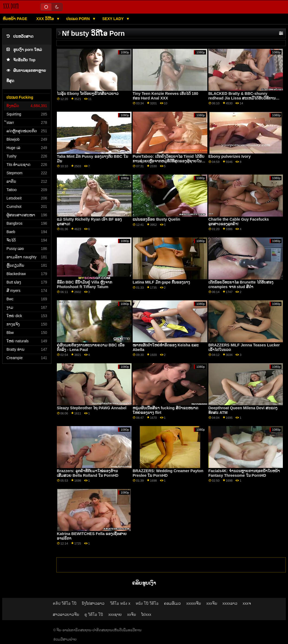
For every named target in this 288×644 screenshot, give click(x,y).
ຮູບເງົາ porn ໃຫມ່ (24, 50)
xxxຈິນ (212, 603)
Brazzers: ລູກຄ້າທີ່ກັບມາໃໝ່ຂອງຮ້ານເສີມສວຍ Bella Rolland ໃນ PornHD (88, 473)
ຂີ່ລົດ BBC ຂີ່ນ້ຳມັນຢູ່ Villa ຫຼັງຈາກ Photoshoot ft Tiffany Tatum (84, 284)
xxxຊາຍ (115, 614)
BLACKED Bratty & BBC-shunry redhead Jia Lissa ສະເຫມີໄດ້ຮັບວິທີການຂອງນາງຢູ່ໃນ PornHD (242, 98)
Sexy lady (114, 19)
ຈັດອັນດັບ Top (21, 60)
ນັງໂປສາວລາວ (93, 603)
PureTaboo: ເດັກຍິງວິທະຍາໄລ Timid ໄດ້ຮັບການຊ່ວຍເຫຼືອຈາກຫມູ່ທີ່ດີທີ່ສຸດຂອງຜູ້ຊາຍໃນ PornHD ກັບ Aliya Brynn (168, 161)
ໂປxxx (146, 614)
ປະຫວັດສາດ (20, 36)
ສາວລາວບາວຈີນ (66, 614)
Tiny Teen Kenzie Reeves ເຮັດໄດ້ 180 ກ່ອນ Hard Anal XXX (165, 96)
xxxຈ (247, 603)
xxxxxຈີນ (194, 603)
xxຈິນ (132, 614)
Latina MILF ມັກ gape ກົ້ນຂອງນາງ (161, 282)
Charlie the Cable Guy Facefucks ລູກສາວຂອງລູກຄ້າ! (239, 222)
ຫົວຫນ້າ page (15, 19)
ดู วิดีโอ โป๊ (94, 614)
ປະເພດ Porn (78, 19)
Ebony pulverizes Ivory (230, 156)
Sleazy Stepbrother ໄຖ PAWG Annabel (92, 408)
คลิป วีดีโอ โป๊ (65, 603)
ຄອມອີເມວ (172, 603)
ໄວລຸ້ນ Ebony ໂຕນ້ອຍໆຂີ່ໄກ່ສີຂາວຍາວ (88, 94)
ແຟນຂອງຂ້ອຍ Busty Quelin (156, 219)
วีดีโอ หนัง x (120, 603)
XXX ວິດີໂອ (46, 19)
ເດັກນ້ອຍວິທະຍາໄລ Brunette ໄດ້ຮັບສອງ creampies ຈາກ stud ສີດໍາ (241, 284)
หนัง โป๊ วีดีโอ (147, 603)
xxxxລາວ (230, 603)
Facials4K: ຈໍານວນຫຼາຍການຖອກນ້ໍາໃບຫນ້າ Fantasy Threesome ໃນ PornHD (244, 473)
